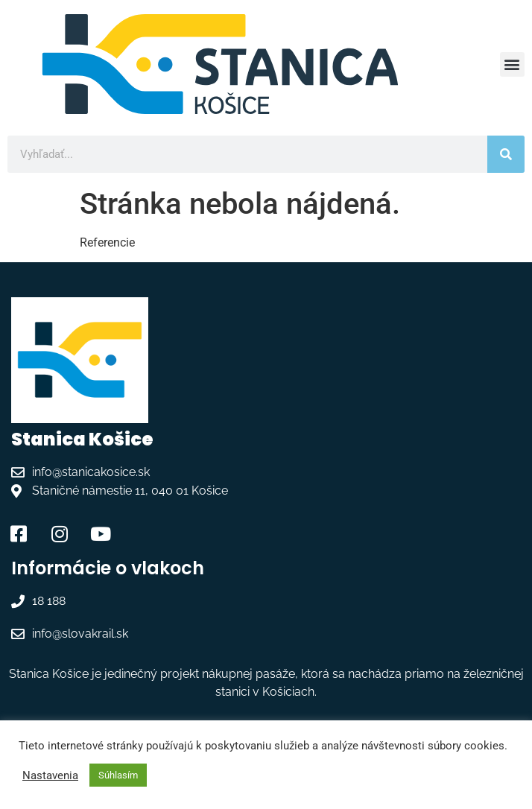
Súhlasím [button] (118, 775)
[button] (512, 64)
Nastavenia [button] (50, 775)
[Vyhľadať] (506, 154)
